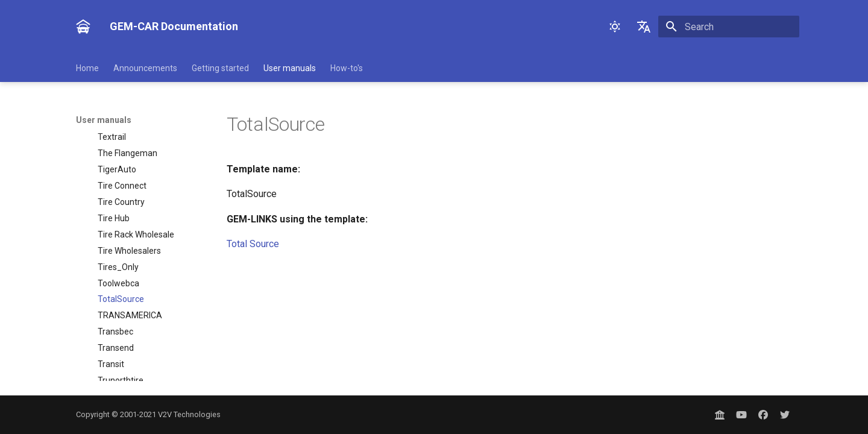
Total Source (253, 244)
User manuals (290, 68)
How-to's (347, 68)
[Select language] (644, 27)
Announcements (145, 68)
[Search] (729, 27)
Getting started (220, 68)
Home (87, 68)
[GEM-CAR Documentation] (83, 27)
